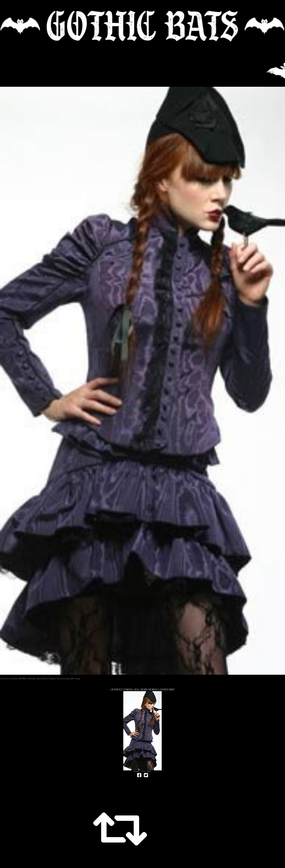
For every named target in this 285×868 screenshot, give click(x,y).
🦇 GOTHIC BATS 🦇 (142, 26)
